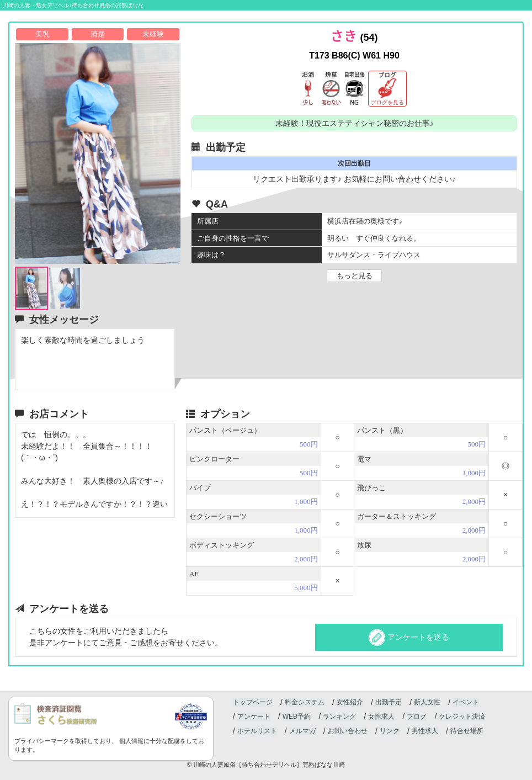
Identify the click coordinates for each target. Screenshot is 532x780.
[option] (98, 153)
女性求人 (381, 717)
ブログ (416, 717)
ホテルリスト (257, 731)
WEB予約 (296, 717)
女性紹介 (349, 703)
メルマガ (302, 731)
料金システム (304, 703)
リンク (389, 731)
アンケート (253, 717)
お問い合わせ (347, 731)
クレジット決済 (461, 717)
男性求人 (424, 731)
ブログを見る (387, 102)
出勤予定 (388, 703)
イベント (465, 703)
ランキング (339, 717)
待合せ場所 (466, 731)
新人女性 (426, 703)
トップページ (253, 703)
